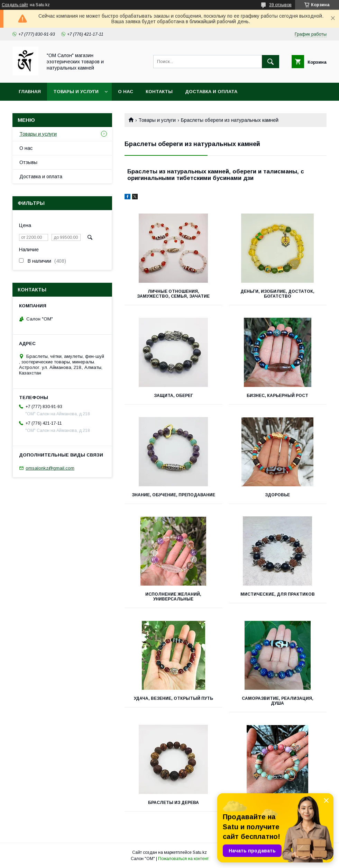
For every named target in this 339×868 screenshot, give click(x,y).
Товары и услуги (76, 92)
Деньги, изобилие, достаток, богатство (277, 294)
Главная (30, 92)
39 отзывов (280, 5)
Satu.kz (200, 852)
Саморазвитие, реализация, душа (278, 701)
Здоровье (277, 495)
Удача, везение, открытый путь (173, 698)
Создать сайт (15, 5)
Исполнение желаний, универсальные (173, 597)
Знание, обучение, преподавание (173, 495)
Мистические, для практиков (278, 594)
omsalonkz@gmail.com (50, 468)
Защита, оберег (173, 396)
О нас (126, 92)
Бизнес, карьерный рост (277, 396)
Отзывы (28, 162)
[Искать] (271, 62)
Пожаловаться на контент (183, 859)
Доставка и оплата (211, 92)
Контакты (159, 92)
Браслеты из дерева (173, 803)
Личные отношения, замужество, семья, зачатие (173, 294)
